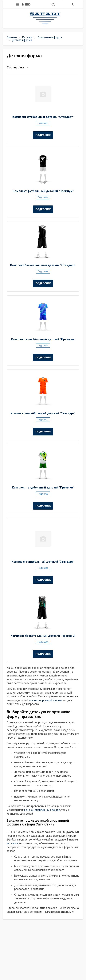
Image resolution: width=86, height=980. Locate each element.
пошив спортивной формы (46, 700)
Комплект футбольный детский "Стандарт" (43, 117)
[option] (43, 168)
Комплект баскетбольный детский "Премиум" (43, 636)
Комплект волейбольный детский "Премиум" (43, 339)
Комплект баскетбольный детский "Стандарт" (43, 265)
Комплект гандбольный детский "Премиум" (43, 488)
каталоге (12, 843)
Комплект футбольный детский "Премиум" (43, 191)
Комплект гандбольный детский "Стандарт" (43, 562)
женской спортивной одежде (42, 810)
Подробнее (43, 135)
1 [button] (41, 182)
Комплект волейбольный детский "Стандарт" (43, 413)
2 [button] (45, 182)
